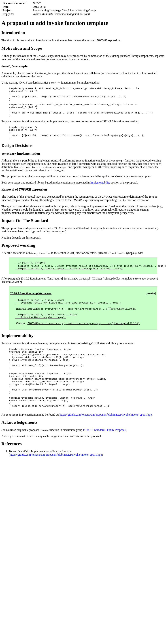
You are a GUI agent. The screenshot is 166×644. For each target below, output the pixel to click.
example (14, 67)
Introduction (13, 33)
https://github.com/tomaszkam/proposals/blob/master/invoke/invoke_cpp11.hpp (106, 443)
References (12, 472)
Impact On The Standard (25, 232)
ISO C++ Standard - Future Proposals (105, 459)
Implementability (100, 192)
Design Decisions (17, 155)
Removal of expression (24, 200)
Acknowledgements (19, 451)
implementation (21, 163)
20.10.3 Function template (31, 306)
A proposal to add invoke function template (55, 23)
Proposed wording (18, 256)
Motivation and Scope (22, 49)
